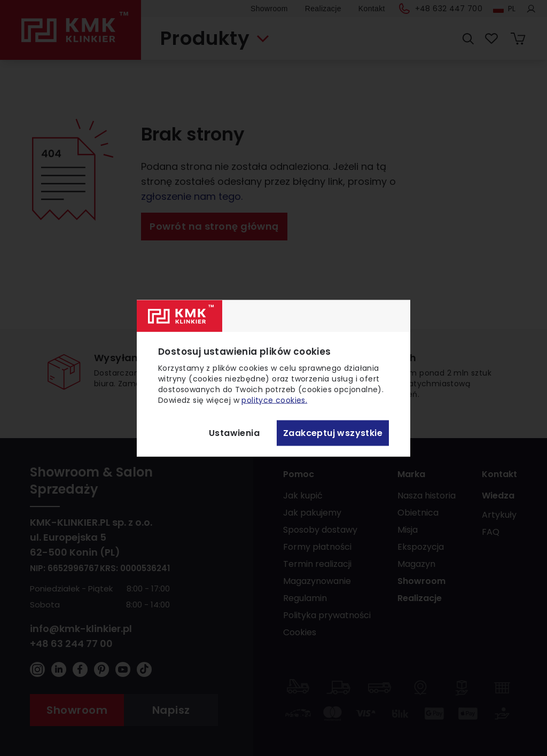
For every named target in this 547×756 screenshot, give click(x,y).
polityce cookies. (274, 400)
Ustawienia (234, 433)
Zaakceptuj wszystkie (333, 433)
